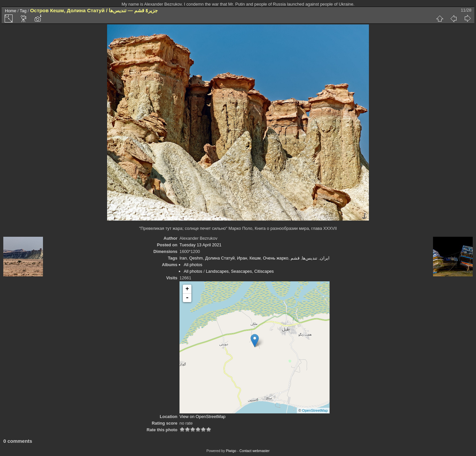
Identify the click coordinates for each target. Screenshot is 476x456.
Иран (242, 258)
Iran (183, 258)
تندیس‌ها (310, 258)
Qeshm (196, 258)
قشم (295, 258)
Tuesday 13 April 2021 (200, 245)
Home (11, 11)
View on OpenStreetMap (202, 417)
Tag (23, 11)
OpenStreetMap (315, 410)
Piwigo (231, 451)
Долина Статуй (220, 258)
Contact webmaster (254, 451)
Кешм (255, 258)
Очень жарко (276, 258)
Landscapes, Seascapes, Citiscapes (240, 271)
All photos (193, 265)
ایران (325, 258)
